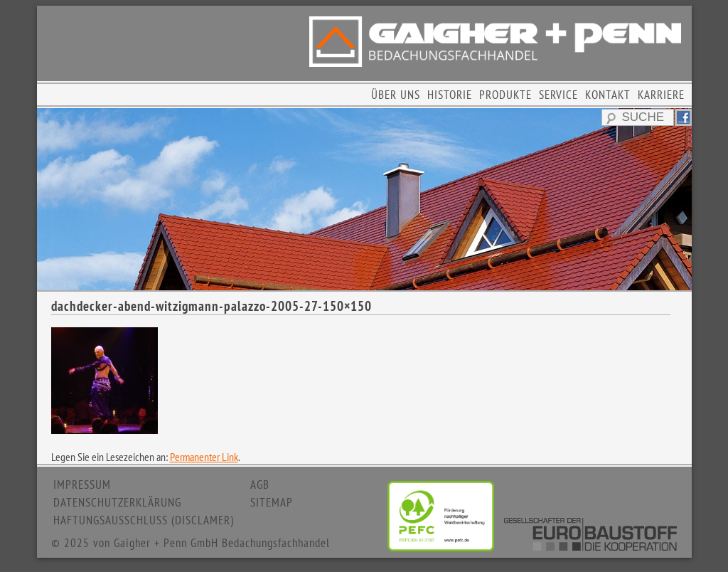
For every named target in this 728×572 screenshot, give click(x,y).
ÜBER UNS (396, 95)
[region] (364, 199)
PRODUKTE (505, 95)
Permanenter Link (204, 457)
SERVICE (558, 95)
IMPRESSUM (82, 484)
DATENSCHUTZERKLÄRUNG (117, 502)
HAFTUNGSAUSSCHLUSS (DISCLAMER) (144, 520)
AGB (260, 484)
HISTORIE (450, 95)
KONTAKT (608, 95)
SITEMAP (272, 502)
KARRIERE (661, 95)
